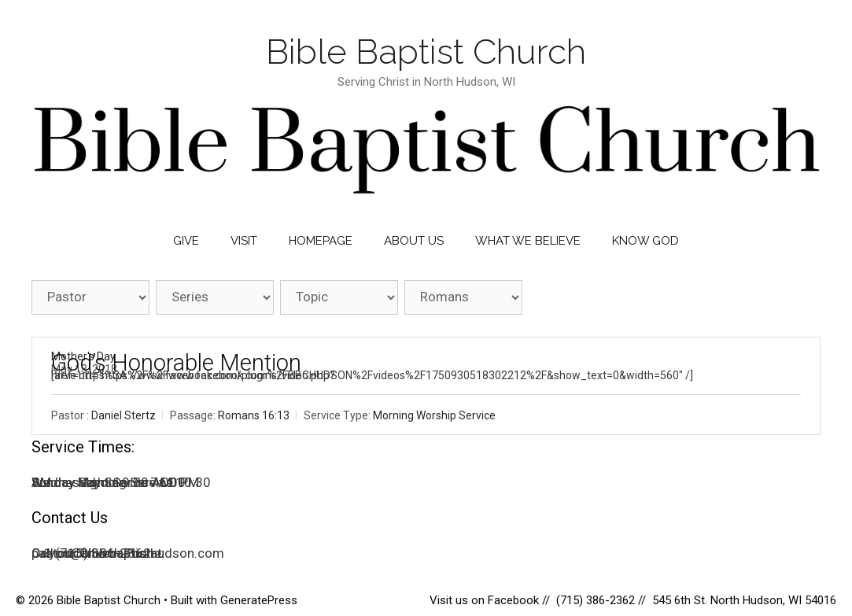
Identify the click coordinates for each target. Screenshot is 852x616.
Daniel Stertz (124, 415)
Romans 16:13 (254, 415)
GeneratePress (259, 600)
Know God (645, 241)
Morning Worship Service (434, 415)
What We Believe (528, 241)
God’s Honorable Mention (176, 363)
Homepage (321, 241)
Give (186, 241)
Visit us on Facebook (486, 600)
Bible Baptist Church (426, 52)
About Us (414, 241)
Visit (244, 241)
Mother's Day (83, 356)
